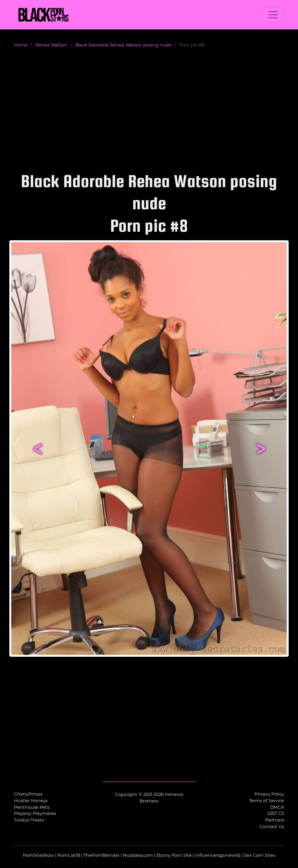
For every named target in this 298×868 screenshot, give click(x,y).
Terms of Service (267, 801)
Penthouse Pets (32, 807)
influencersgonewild (218, 855)
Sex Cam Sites (260, 855)
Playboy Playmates (35, 813)
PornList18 (69, 855)
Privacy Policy (269, 794)
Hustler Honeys (31, 801)
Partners (275, 820)
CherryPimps (28, 794)
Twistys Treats (29, 820)
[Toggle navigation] (273, 15)
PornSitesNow (38, 855)
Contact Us (272, 827)
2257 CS (276, 813)
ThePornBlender (101, 855)
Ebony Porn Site (174, 855)
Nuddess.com (138, 855)
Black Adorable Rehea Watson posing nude (123, 45)
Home (21, 45)
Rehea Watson (51, 45)
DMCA (277, 807)
